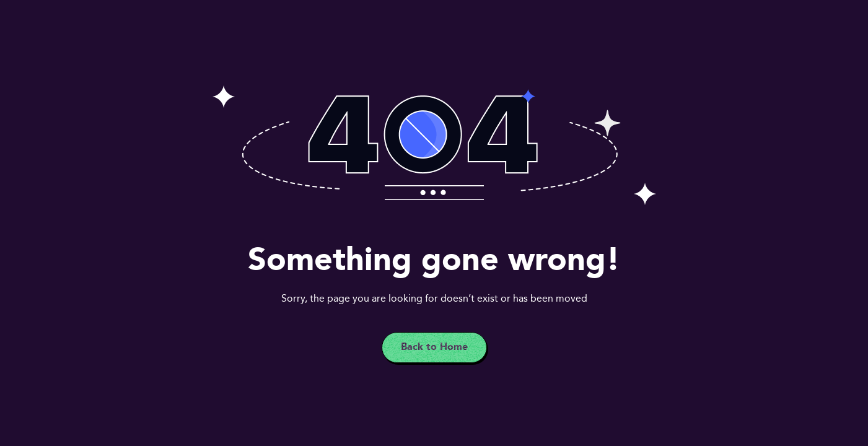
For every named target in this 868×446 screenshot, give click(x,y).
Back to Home (434, 347)
